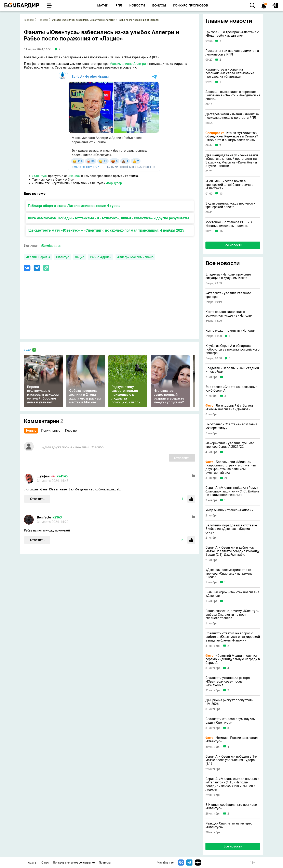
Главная (29, 20)
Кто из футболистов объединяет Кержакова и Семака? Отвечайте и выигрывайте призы (232, 137)
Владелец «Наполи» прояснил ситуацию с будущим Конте (228, 276)
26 (226, 478)
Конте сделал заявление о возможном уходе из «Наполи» (229, 314)
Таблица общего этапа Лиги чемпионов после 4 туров (74, 206)
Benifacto (44, 517)
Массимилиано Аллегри (128, 64)
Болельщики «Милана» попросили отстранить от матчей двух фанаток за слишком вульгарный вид (231, 467)
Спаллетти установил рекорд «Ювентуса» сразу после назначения (228, 681)
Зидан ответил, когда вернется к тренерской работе (230, 205)
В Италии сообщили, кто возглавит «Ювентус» (232, 806)
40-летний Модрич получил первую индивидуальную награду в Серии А (233, 659)
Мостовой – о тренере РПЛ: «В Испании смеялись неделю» (229, 224)
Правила (105, 863)
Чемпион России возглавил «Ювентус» (232, 740)
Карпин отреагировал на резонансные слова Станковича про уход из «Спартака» (230, 73)
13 (221, 194)
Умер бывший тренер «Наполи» (229, 510)
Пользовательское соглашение (74, 863)
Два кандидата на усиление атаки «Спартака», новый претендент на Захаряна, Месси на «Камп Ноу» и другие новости (232, 161)
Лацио (79, 257)
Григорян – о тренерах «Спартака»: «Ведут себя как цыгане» (232, 34)
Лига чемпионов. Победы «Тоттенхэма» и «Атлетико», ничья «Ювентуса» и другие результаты (108, 218)
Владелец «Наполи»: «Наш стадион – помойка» (232, 370)
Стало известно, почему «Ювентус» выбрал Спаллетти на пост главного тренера (232, 615)
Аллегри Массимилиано (135, 257)
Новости (43, 20)
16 (221, 231)
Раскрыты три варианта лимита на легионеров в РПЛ (232, 53)
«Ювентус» (40, 176)
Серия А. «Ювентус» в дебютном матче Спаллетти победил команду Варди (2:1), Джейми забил (232, 551)
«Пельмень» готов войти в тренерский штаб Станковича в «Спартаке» (229, 185)
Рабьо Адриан (101, 257)
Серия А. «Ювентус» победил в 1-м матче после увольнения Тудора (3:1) (231, 760)
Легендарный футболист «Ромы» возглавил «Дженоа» (229, 407)
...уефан (43, 476)
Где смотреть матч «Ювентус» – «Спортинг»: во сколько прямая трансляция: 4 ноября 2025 (106, 230)
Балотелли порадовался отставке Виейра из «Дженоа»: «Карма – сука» (231, 529)
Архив (32, 863)
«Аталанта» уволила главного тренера (228, 295)
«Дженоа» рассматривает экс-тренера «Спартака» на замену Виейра (229, 573)
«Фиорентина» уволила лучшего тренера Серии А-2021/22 (230, 445)
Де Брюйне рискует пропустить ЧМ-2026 (229, 702)
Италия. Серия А (38, 257)
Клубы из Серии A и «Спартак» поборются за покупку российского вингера (232, 349)
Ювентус (63, 257)
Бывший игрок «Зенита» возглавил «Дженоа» (232, 594)
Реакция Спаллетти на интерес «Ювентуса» (229, 825)
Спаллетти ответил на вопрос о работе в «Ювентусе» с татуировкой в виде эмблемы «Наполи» (233, 637)
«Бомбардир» (51, 246)
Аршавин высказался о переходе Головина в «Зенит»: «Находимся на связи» (233, 95)
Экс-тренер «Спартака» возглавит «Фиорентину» (231, 426)
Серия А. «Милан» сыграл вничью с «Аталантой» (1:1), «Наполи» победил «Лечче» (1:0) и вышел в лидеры (232, 784)
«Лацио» (74, 176)
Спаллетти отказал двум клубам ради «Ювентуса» (231, 721)
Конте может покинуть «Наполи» (230, 331)
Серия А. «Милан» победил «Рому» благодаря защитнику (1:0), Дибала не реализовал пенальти (232, 491)
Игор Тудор (114, 183)
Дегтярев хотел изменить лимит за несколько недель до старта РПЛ (232, 116)
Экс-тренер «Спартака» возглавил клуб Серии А (231, 389)
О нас (45, 863)
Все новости (233, 245)
